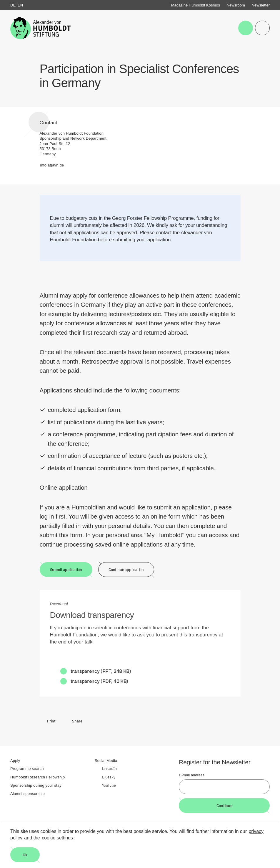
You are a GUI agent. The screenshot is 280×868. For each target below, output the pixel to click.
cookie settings (57, 838)
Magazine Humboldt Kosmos (196, 5)
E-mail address (192, 775)
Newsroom (236, 5)
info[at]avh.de (52, 165)
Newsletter (261, 5)
